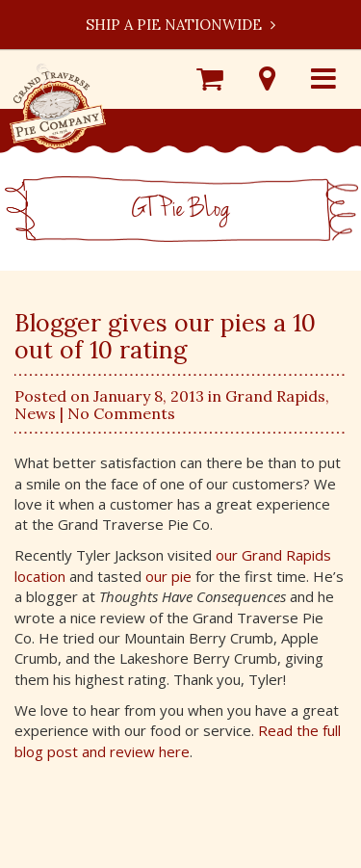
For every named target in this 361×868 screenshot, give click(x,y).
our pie (168, 576)
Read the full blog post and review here (178, 740)
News (35, 413)
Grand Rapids (275, 396)
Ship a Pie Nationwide (180, 25)
